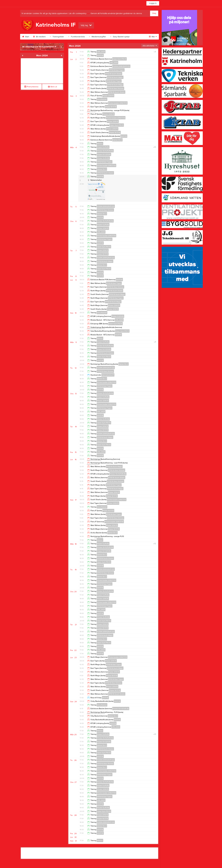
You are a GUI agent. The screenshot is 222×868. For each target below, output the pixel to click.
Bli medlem (42, 37)
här (88, 13)
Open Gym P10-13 (119, 59)
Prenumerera (31, 87)
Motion (100, 144)
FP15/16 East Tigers (117, 70)
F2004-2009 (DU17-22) (121, 66)
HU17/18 (100, 55)
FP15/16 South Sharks (114, 74)
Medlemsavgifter (100, 37)
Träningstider (60, 37)
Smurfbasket (102, 99)
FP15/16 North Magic (115, 77)
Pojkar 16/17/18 (111, 107)
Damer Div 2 (117, 140)
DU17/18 (124, 136)
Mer (153, 37)
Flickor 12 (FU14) (103, 158)
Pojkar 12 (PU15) (103, 147)
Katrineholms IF (108, 375)
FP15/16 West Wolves (116, 88)
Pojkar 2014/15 (108, 96)
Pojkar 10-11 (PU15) (104, 154)
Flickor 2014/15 (109, 114)
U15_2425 (101, 52)
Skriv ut (52, 87)
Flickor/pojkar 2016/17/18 (118, 103)
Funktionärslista (79, 37)
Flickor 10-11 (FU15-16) (105, 151)
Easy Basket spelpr (123, 37)
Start (28, 37)
